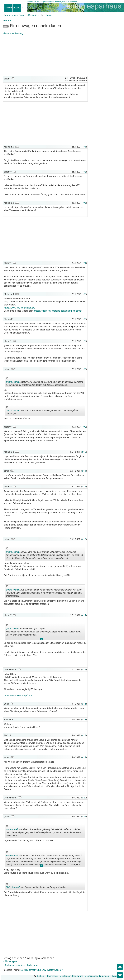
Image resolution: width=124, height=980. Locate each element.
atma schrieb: (12, 829)
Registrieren (33, 15)
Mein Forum (19, 15)
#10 (84, 452)
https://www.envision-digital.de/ (20, 308)
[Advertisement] (45, 56)
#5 (85, 294)
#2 (85, 172)
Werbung (116, 976)
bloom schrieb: (13, 382)
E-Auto (7, 20)
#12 (84, 487)
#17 (84, 720)
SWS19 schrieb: (13, 887)
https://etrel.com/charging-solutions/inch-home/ (58, 311)
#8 (85, 369)
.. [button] (41, 640)
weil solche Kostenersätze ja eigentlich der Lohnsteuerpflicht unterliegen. (42, 411)
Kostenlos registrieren (14, 965)
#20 (84, 798)
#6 (85, 319)
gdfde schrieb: (13, 629)
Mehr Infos (33, 965)
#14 (84, 615)
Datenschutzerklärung (72, 976)
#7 (85, 341)
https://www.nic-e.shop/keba (18, 695)
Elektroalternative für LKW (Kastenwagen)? (42, 970)
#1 (85, 147)
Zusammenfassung (13, 33)
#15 (84, 670)
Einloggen (10, 961)
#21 (84, 817)
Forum (7, 15)
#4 (85, 263)
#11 (84, 471)
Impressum (52, 976)
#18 (84, 735)
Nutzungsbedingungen (97, 976)
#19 (84, 757)
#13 (84, 539)
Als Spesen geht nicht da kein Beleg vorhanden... (37, 886)
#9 (85, 427)
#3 (85, 203)
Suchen (49, 15)
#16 (84, 704)
